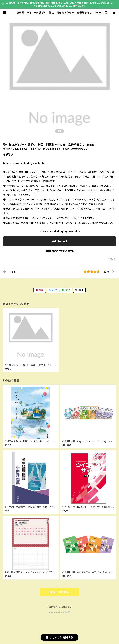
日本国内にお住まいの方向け (59, 251)
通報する (112, 259)
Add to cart (60, 241)
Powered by (59, 612)
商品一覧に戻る (59, 592)
